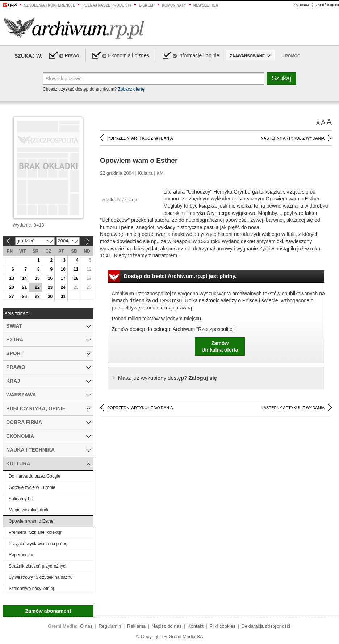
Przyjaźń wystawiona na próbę (38, 544)
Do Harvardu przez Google (35, 476)
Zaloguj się (168, 378)
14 (24, 278)
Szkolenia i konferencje (49, 5)
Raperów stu (21, 555)
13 (11, 278)
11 (76, 269)
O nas (86, 626)
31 (63, 296)
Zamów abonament (48, 611)
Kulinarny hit (21, 499)
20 (11, 287)
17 (63, 278)
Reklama (136, 626)
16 (50, 278)
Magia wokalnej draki (29, 510)
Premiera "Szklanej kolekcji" (36, 532)
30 (50, 296)
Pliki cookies (223, 626)
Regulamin (110, 626)
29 (37, 296)
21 (24, 287)
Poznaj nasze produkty (107, 5)
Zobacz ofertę (131, 89)
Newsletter (206, 5)
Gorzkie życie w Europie (32, 487)
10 (63, 269)
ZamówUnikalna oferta (220, 346)
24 (63, 287)
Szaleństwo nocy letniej (31, 589)
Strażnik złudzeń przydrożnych (38, 566)
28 (24, 296)
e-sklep (147, 5)
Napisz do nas (167, 626)
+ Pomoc (291, 56)
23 (50, 287)
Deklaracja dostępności (266, 626)
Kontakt (196, 626)
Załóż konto (327, 5)
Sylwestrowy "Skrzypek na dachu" (41, 577)
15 (37, 278)
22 (37, 287)
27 (11, 296)
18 (76, 278)
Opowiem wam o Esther (32, 521)
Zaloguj (301, 5)
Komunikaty (174, 5)
